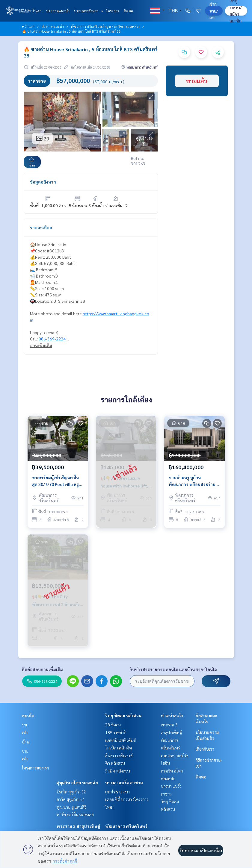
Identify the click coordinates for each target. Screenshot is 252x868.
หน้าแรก (35, 11)
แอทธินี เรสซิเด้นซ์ (120, 740)
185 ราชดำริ (115, 732)
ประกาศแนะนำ (58, 11)
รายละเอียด (41, 228)
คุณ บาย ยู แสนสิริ (71, 807)
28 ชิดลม (113, 725)
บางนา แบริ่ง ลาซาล (124, 782)
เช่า (25, 732)
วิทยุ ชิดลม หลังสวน (123, 715)
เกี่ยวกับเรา (205, 749)
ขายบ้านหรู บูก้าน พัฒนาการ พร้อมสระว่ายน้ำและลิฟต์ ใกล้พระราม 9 (193, 481)
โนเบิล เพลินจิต (119, 748)
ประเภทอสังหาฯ (88, 11)
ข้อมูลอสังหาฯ (43, 182)
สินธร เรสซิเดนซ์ (119, 755)
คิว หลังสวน (115, 763)
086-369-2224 (52, 339)
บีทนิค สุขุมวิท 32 (71, 792)
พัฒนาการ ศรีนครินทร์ (126, 826)
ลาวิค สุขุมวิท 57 (70, 799)
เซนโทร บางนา (117, 792)
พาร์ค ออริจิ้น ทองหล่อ (75, 814)
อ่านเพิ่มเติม (41, 345)
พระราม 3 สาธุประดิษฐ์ (78, 826)
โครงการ (113, 11)
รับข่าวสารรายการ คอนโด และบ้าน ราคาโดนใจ (173, 669)
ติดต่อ (128, 11)
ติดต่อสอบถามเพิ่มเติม (42, 669)
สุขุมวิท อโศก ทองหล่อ (77, 782)
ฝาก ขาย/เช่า (214, 11)
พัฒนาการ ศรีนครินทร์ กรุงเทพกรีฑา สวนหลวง (105, 26)
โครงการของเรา (35, 768)
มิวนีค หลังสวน (118, 771)
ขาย (25, 725)
